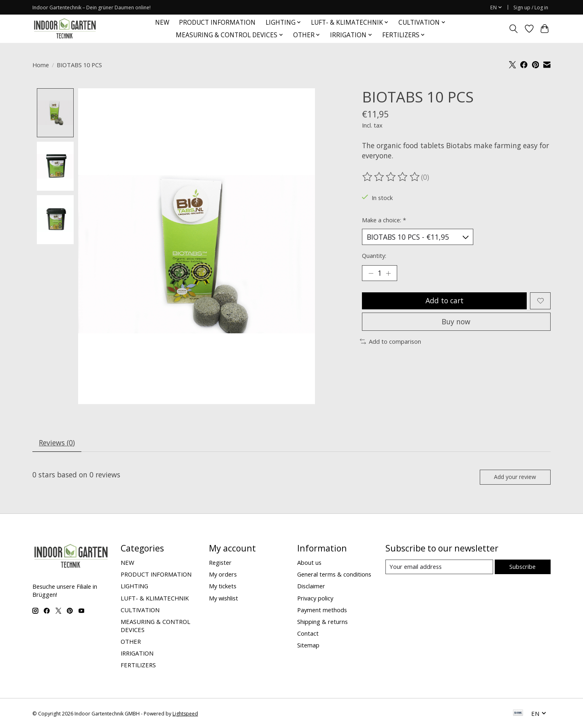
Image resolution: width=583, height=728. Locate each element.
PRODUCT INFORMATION (217, 22)
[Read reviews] (392, 177)
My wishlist (223, 598)
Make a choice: (384, 220)
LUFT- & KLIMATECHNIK (155, 598)
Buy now (456, 322)
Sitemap (308, 646)
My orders (223, 575)
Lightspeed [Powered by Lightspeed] (185, 714)
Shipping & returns (322, 622)
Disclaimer (311, 587)
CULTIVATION (140, 610)
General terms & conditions (334, 575)
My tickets (223, 587)
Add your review (515, 477)
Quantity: (374, 256)
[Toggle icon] (514, 29)
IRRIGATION (137, 654)
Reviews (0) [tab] (57, 443)
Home (41, 65)
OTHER (131, 642)
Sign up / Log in (531, 7)
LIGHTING (134, 587)
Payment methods (322, 610)
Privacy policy (315, 598)
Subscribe (522, 567)
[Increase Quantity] (389, 273)
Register (220, 563)
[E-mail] (439, 568)
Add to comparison (390, 342)
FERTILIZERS (138, 666)
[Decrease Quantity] (371, 273)
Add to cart (444, 301)
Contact (308, 634)
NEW (162, 22)
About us (309, 563)
